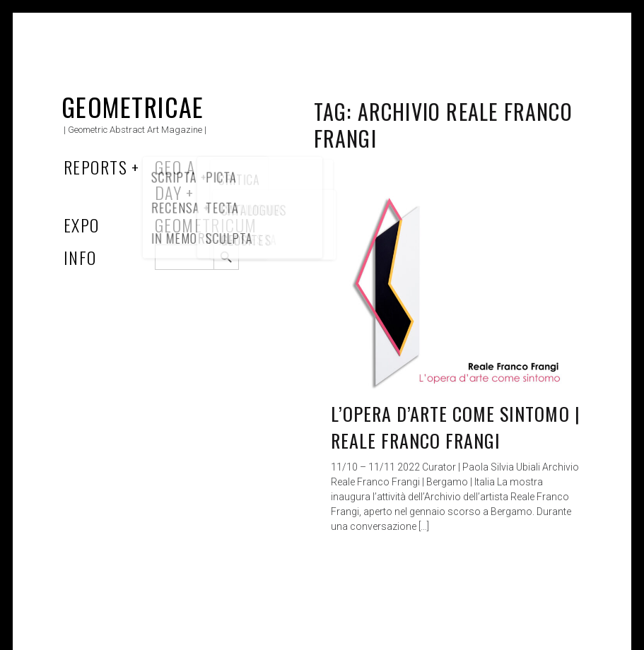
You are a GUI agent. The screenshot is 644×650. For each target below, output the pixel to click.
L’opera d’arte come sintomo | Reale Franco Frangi (456, 427)
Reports (95, 167)
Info (80, 257)
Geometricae (133, 106)
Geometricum (206, 225)
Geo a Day (175, 179)
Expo (82, 225)
